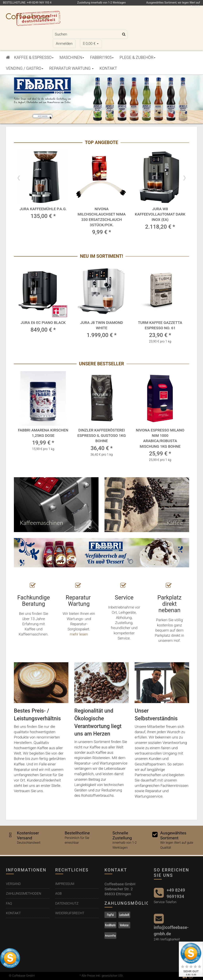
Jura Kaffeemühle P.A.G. (43, 209)
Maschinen (72, 57)
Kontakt (108, 68)
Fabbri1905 (102, 57)
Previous (19, 177)
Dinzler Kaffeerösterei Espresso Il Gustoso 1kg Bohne (101, 436)
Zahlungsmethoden (24, 893)
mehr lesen (79, 634)
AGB (59, 893)
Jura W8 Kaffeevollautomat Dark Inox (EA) (160, 214)
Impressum (65, 883)
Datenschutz (67, 903)
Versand (13, 883)
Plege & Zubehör (137, 57)
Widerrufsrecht (70, 913)
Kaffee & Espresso (34, 57)
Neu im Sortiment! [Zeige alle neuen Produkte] (101, 256)
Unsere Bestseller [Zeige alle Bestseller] (101, 364)
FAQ (9, 903)
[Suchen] (86, 34)
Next (184, 177)
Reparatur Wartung (71, 68)
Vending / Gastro (25, 68)
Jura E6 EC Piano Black (43, 323)
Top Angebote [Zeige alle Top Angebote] (101, 143)
